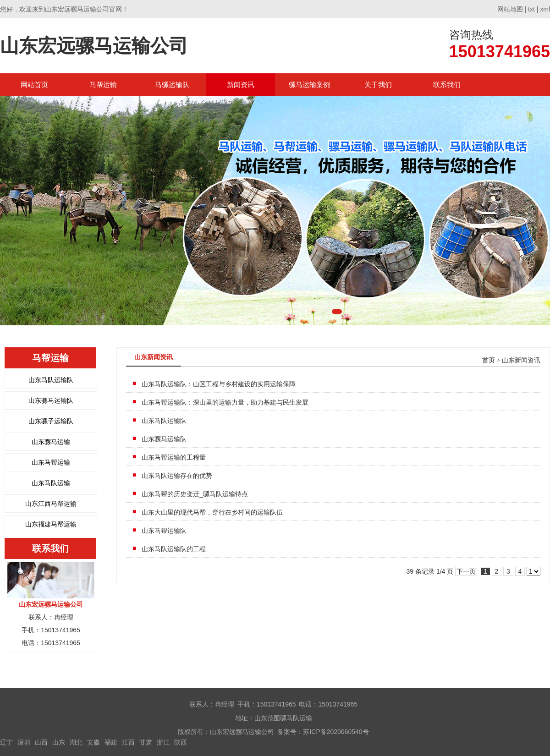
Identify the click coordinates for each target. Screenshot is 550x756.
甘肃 (146, 742)
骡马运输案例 (309, 85)
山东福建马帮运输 (51, 524)
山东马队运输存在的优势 (177, 476)
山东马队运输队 (51, 380)
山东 (59, 742)
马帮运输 (103, 85)
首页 (489, 360)
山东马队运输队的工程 (174, 549)
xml (545, 9)
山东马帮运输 (51, 462)
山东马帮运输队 (164, 531)
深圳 (24, 742)
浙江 (163, 742)
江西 (128, 742)
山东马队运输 (51, 483)
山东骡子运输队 (51, 421)
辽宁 (6, 742)
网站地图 (510, 9)
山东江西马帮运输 (51, 504)
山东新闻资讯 (521, 360)
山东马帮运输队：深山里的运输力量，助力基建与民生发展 (225, 402)
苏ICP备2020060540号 (336, 732)
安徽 (93, 742)
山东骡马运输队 (51, 400)
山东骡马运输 (51, 442)
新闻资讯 (241, 85)
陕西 (181, 742)
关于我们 (378, 85)
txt (531, 9)
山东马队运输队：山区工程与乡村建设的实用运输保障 (219, 384)
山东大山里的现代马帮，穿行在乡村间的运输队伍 (212, 512)
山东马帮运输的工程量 (174, 457)
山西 (41, 742)
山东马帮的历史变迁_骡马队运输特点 (195, 494)
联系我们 (447, 85)
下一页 (466, 571)
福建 (111, 742)
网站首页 (34, 85)
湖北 (76, 742)
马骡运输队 (172, 85)
